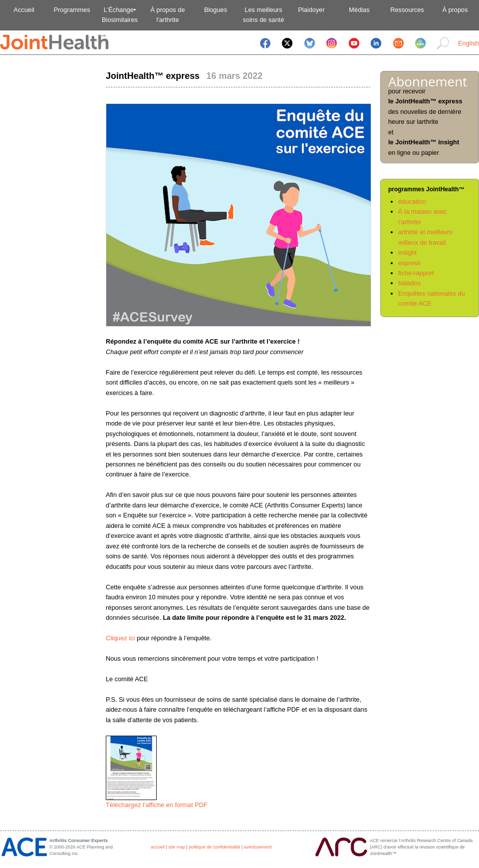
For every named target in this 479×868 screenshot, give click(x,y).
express (409, 263)
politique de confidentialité (214, 847)
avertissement (258, 847)
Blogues (216, 10)
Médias (359, 10)
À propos (455, 10)
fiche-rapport (416, 273)
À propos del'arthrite (167, 15)
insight (407, 252)
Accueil (24, 10)
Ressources (407, 10)
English (469, 43)
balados (409, 283)
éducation (412, 202)
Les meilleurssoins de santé (264, 15)
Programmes (72, 10)
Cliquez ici (120, 638)
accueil (158, 847)
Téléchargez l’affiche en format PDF (157, 805)
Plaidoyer (311, 10)
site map (177, 847)
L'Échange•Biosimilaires (120, 15)
